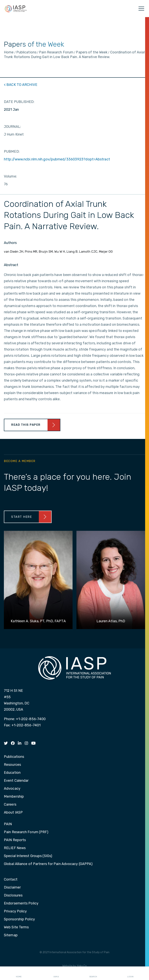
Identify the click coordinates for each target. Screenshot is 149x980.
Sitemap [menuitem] (11, 935)
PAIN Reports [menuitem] (15, 840)
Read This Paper (26, 425)
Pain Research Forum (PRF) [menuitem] (26, 832)
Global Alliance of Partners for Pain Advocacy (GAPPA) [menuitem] (48, 864)
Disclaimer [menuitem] (12, 888)
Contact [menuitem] (11, 880)
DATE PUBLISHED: (19, 102)
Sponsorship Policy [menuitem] (19, 919)
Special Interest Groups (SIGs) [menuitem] (28, 856)
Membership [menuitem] (14, 797)
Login (130, 973)
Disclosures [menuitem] (13, 896)
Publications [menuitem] (14, 757)
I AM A (56, 973)
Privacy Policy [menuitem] (15, 911)
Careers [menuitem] (10, 805)
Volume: (10, 176)
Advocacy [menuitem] (12, 789)
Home (19, 973)
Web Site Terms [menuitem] (16, 927)
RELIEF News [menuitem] (15, 848)
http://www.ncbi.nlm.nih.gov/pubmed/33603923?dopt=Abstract (57, 159)
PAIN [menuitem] (8, 824)
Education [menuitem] (12, 773)
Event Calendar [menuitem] (16, 781)
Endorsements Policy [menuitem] (21, 903)
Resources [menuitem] (12, 765)
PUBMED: (12, 151)
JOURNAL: (12, 127)
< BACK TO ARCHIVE (21, 85)
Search (93, 973)
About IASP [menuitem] (13, 813)
